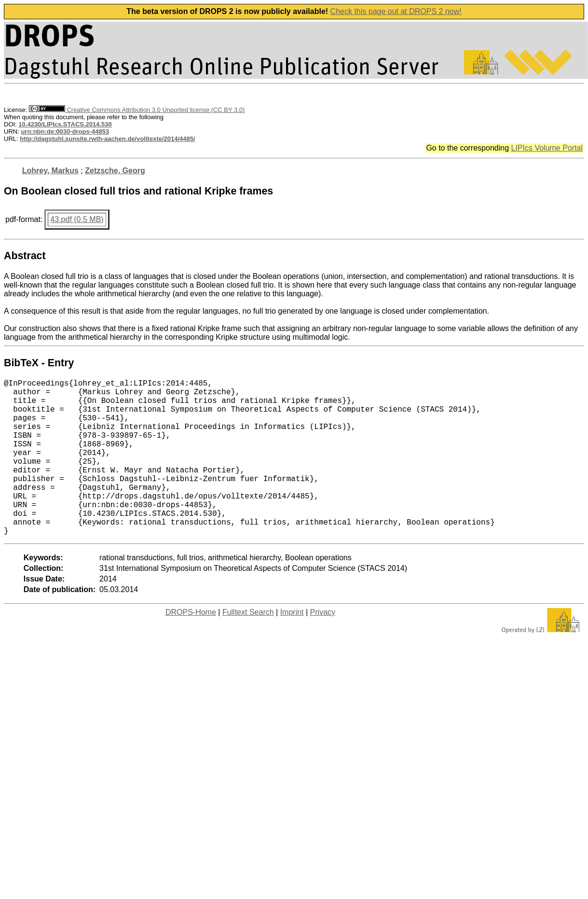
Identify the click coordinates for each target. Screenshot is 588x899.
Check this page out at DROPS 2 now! (396, 11)
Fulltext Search (248, 647)
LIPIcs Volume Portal (547, 148)
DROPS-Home (191, 647)
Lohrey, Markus (50, 171)
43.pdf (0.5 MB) (77, 219)
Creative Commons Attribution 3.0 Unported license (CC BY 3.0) (137, 110)
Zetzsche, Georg (115, 171)
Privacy (323, 647)
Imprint (292, 647)
